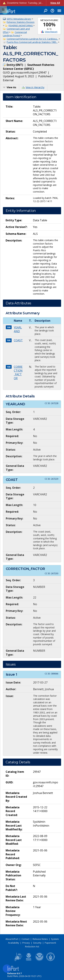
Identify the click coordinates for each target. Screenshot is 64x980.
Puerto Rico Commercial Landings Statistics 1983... (32, 42)
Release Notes (40, 939)
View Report (51, 32)
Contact (25, 939)
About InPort (12, 939)
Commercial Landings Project (15, 34)
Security (37, 943)
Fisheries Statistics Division (21, 22)
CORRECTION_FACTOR (18, 373)
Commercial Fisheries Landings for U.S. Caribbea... (32, 39)
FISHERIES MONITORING (21, 25)
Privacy (26, 943)
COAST (18, 340)
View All (55, 3)
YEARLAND (18, 329)
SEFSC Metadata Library (19, 19)
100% (49, 24)
